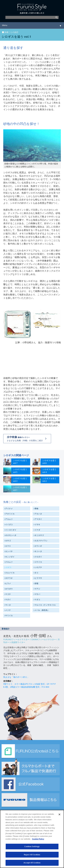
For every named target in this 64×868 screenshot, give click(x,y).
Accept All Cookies (32, 863)
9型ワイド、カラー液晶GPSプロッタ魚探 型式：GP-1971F (30, 684)
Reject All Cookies (32, 855)
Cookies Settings (32, 846)
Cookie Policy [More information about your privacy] (38, 839)
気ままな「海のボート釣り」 (16, 677)
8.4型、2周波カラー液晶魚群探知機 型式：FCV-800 (26, 687)
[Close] (59, 814)
